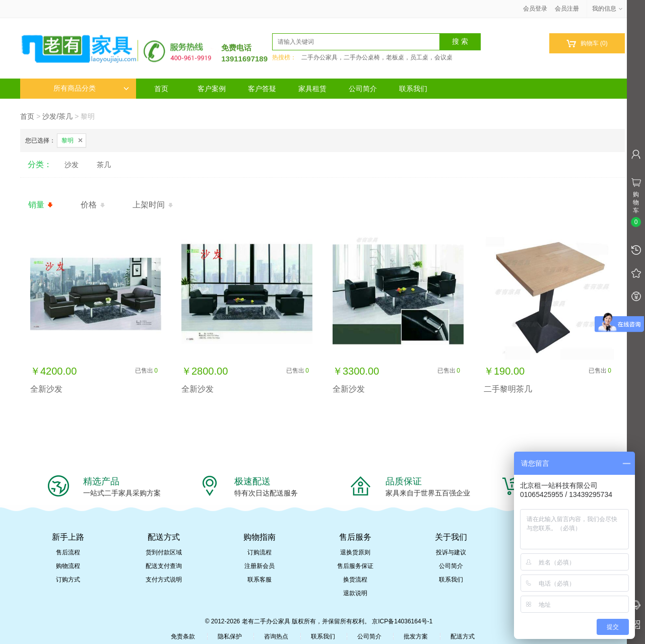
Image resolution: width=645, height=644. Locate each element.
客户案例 (212, 89)
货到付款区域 (164, 552)
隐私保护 (230, 636)
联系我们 (413, 89)
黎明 (68, 140)
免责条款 (183, 636)
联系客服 (260, 580)
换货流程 (355, 580)
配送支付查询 (164, 566)
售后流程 (68, 552)
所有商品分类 (91, 88)
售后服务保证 (355, 566)
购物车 (587, 44)
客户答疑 (262, 89)
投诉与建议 (451, 552)
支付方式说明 (164, 580)
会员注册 (567, 9)
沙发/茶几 (57, 116)
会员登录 (535, 9)
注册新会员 (260, 566)
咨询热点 (276, 636)
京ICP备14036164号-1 (402, 621)
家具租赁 (312, 89)
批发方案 (416, 636)
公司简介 (363, 89)
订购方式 (68, 580)
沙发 (72, 165)
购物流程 (68, 566)
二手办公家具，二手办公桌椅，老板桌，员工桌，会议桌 (377, 57)
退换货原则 (355, 552)
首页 (161, 89)
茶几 (104, 165)
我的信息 (608, 9)
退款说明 (355, 593)
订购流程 (260, 552)
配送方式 (463, 636)
